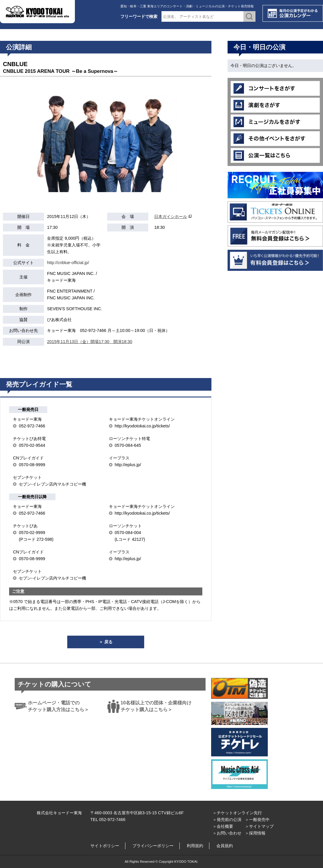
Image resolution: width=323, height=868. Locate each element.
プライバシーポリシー (153, 846)
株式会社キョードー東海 (59, 813)
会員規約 (225, 846)
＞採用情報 (255, 833)
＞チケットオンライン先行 (237, 813)
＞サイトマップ (259, 826)
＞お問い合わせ (227, 833)
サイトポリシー (105, 846)
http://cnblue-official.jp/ (68, 263)
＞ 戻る (106, 642)
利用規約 (195, 846)
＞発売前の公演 (227, 820)
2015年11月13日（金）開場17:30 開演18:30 (90, 342)
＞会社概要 (223, 826)
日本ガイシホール (171, 216)
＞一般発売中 (257, 820)
